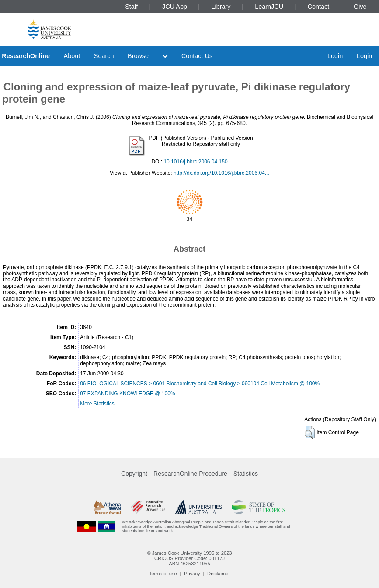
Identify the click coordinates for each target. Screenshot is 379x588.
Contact (319, 7)
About (72, 56)
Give (360, 7)
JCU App (175, 7)
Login (335, 56)
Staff (131, 7)
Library (221, 7)
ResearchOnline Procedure (190, 474)
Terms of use (163, 574)
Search (104, 56)
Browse (138, 56)
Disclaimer (219, 574)
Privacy (192, 574)
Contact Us (197, 56)
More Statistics (97, 404)
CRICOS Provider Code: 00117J (189, 558)
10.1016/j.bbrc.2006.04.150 (195, 162)
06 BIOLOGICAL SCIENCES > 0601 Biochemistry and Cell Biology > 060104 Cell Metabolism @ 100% (200, 384)
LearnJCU (269, 7)
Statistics (246, 474)
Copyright (134, 474)
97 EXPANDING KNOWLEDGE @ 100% (127, 394)
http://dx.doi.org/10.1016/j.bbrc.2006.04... (221, 173)
